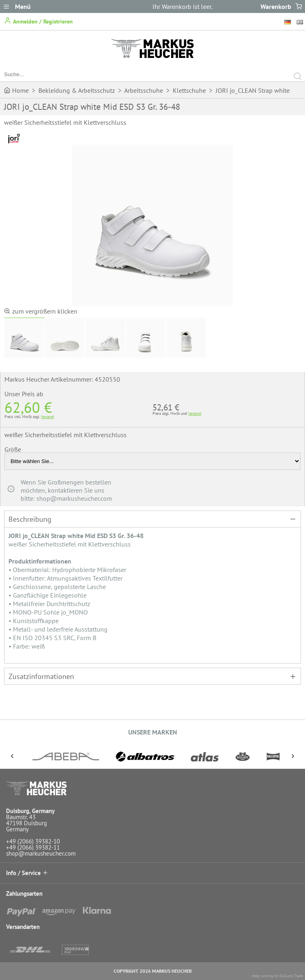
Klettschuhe (189, 90)
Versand (47, 417)
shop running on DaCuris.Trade (277, 976)
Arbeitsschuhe (144, 90)
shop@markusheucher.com (41, 853)
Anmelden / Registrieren (38, 21)
